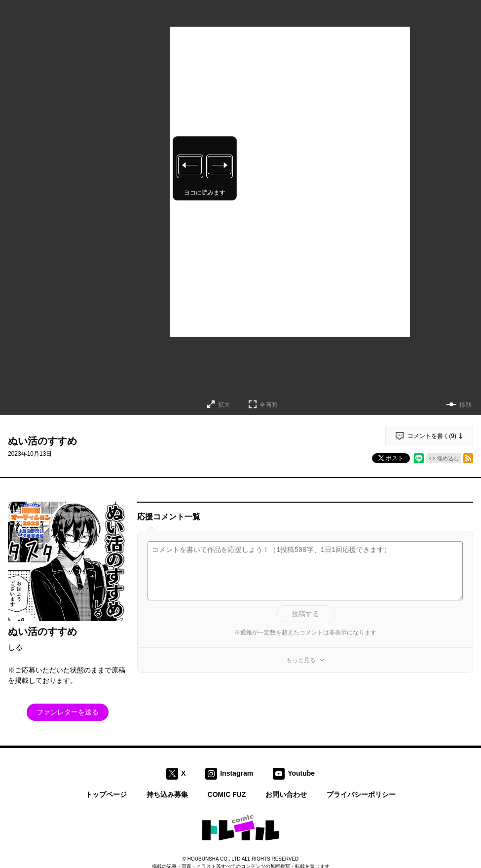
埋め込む (448, 458)
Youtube (301, 773)
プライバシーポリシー (361, 794)
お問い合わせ (286, 794)
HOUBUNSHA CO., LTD (214, 859)
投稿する (305, 614)
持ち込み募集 (167, 794)
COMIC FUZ (227, 794)
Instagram (237, 773)
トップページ (106, 794)
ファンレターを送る (68, 712)
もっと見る (301, 660)
